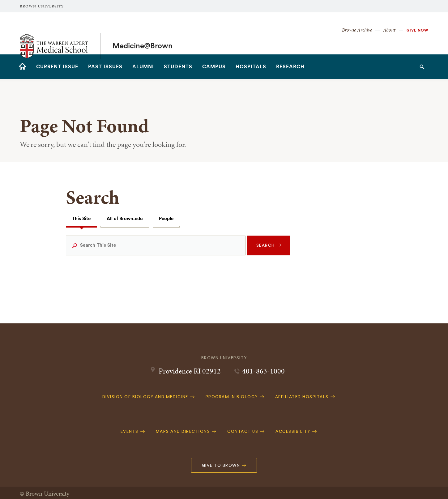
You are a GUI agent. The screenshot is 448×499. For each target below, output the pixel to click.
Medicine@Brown (143, 33)
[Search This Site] (156, 245)
